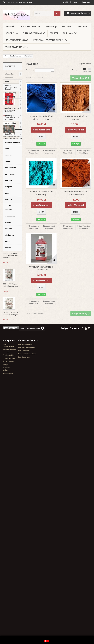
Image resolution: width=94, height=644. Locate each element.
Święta (54, 33)
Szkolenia (12, 33)
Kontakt (65, 2)
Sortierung (30, 70)
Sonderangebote (14, 401)
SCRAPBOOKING (10, 614)
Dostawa (82, 26)
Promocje (51, 26)
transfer (8, 142)
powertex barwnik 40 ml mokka (76, 118)
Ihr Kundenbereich (28, 596)
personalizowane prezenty (50, 40)
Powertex (9, 112)
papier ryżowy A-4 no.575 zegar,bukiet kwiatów (11, 319)
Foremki (8, 89)
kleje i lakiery (10, 97)
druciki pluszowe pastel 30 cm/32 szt (11, 290)
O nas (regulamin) (34, 33)
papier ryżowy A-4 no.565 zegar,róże (11, 349)
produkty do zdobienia (10, 117)
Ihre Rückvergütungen (27, 603)
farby (7, 81)
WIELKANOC (70, 33)
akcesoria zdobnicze (9, 76)
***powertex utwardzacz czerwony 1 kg (41, 268)
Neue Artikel (11, 151)
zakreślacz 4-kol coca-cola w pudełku (12, 173)
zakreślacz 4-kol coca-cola (12, 202)
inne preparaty (11, 93)
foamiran (9, 85)
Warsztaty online (17, 47)
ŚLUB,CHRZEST (9, 617)
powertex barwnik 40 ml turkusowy (41, 193)
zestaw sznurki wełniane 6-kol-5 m (11, 261)
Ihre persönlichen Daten (27, 609)
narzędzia (9, 104)
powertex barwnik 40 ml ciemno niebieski (41, 118)
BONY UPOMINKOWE (17, 40)
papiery (8, 108)
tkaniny (8, 138)
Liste (90, 70)
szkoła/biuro (10, 134)
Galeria (67, 26)
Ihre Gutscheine (24, 612)
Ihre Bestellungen (25, 600)
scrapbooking (10, 123)
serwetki (8, 127)
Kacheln (84, 70)
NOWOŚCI (11, 26)
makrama (9, 100)
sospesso (9, 131)
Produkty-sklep (31, 26)
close (46, 641)
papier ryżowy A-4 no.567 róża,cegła (11, 378)
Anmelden (86, 2)
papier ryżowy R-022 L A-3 (13, 423)
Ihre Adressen (23, 606)
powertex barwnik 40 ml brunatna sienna (76, 193)
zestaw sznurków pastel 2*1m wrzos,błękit (10, 232)
